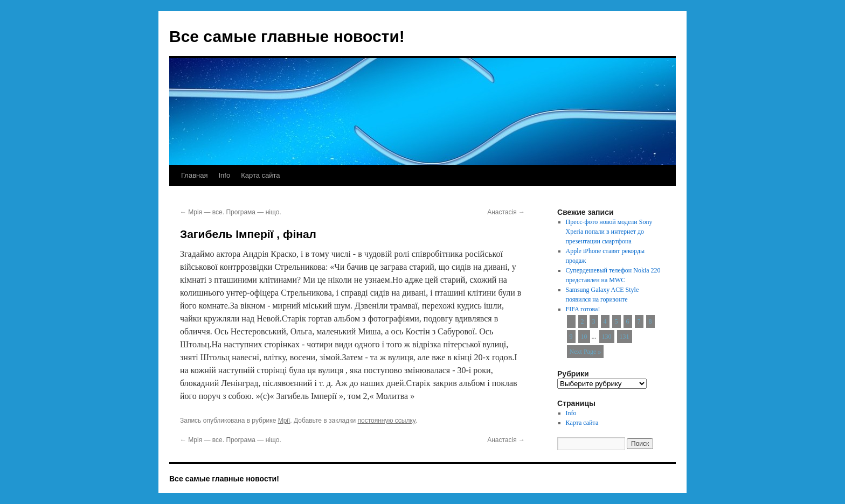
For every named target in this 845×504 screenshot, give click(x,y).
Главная (194, 175)
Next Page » (586, 352)
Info (224, 175)
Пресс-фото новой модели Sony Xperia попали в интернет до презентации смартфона (609, 232)
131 (625, 337)
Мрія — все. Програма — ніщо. (231, 212)
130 (607, 337)
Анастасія (506, 212)
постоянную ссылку (387, 421)
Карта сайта (260, 175)
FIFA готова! (583, 309)
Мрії (284, 421)
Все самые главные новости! (287, 36)
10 (584, 337)
